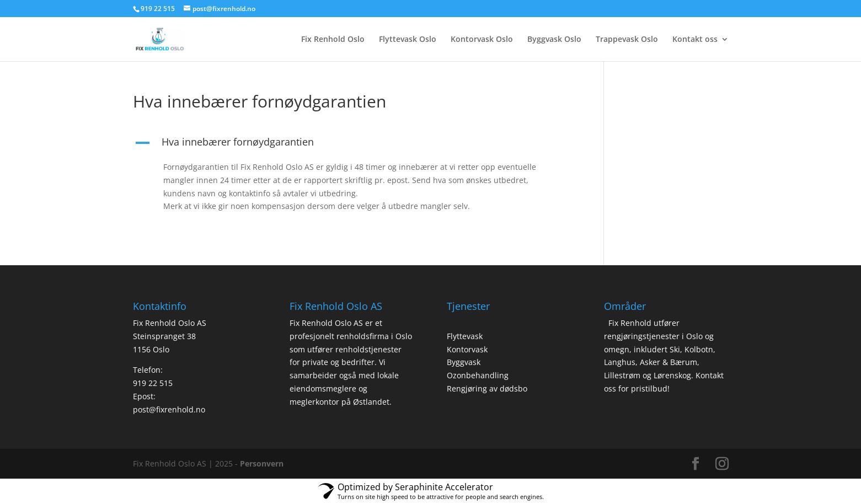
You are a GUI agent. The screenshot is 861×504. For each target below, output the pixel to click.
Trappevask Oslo (627, 40)
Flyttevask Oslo (408, 40)
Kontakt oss (695, 40)
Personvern (262, 463)
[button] (352, 144)
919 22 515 (153, 383)
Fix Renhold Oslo (333, 40)
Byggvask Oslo (554, 40)
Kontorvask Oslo (482, 40)
